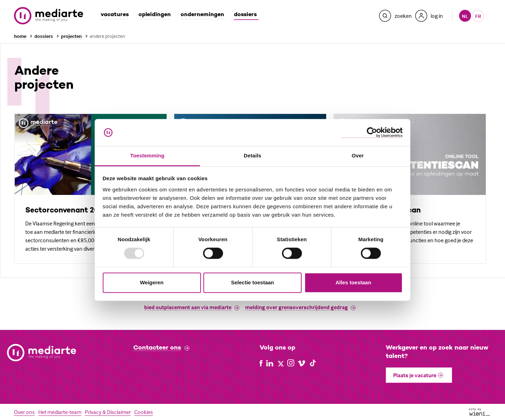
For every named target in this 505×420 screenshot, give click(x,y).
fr (478, 16)
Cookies (144, 412)
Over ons (24, 412)
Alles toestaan (353, 282)
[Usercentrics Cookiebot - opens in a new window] (372, 132)
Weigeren (152, 282)
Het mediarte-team (60, 412)
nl (465, 16)
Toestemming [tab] (147, 155)
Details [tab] (252, 155)
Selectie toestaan (253, 282)
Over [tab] (358, 155)
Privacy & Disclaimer (108, 412)
